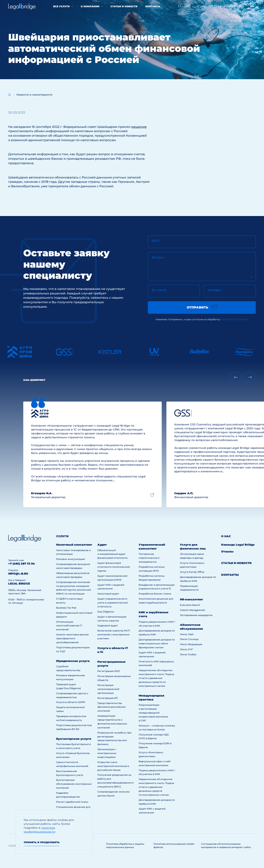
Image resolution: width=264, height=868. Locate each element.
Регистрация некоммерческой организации (108, 689)
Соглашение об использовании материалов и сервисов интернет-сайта (226, 846)
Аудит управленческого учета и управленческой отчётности (113, 603)
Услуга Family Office (192, 572)
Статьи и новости (124, 6)
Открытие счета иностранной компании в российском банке (113, 766)
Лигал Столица (189, 639)
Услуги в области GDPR (71, 702)
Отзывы (227, 551)
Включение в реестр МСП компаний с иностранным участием (114, 634)
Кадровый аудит (108, 625)
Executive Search (190, 605)
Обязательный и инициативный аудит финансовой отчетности (112, 554)
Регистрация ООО (109, 671)
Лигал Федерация (191, 644)
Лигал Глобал (188, 654)
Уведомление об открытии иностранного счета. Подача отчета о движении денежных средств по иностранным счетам (156, 678)
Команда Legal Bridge (238, 545)
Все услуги (61, 6)
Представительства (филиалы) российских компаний (111, 707)
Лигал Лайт (187, 634)
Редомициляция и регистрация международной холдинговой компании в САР (153, 713)
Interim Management (193, 610)
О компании (90, 6)
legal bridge (19, 584)
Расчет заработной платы (72, 802)
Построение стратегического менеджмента (149, 558)
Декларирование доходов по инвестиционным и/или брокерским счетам (157, 643)
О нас (226, 536)
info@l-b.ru (235, 6)
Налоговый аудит (108, 594)
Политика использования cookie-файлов (174, 846)
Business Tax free (66, 608)
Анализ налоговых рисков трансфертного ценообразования (72, 638)
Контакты (153, 6)
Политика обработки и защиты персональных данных (125, 846)
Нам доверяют (34, 380)
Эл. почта (159, 290)
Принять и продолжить (42, 842)
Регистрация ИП (108, 698)
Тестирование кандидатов (196, 615)
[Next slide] (250, 377)
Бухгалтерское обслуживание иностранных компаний (74, 784)
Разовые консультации (70, 559)
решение (139, 127)
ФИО (155, 241)
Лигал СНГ (186, 649)
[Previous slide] (236, 377)
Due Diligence (106, 612)
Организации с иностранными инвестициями (107, 753)
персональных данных (234, 319)
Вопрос (158, 257)
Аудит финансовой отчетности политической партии (114, 567)
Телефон (214, 290)
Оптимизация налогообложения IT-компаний (70, 626)
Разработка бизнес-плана (155, 594)
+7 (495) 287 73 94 (209, 6)
